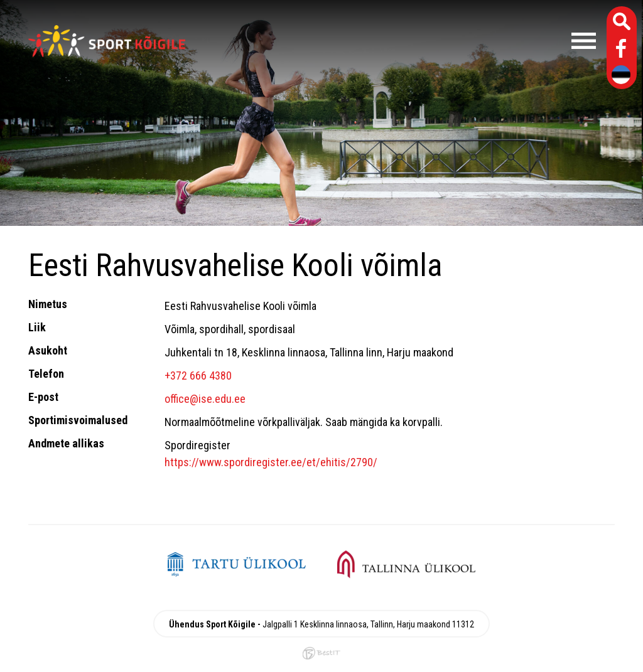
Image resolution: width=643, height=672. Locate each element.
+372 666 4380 (198, 376)
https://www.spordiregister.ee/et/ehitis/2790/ (271, 462)
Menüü (397, 41)
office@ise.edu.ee (205, 399)
